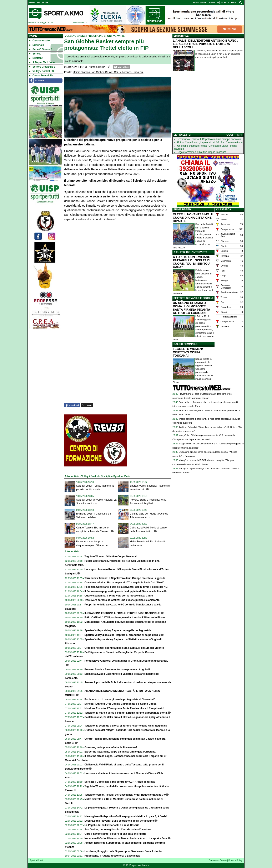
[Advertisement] (208, 103)
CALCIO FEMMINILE (185, 344)
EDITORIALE (181, 36)
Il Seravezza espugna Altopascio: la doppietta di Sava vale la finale (124, 591)
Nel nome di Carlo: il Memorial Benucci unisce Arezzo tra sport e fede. (126, 838)
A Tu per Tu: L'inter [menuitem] (42, 62)
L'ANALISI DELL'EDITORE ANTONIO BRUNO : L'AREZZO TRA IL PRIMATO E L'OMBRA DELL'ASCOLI (206, 44)
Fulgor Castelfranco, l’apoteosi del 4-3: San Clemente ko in (210, 143)
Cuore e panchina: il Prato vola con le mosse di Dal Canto (119, 596)
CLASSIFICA (224, 210)
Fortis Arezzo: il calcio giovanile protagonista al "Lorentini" (120, 699)
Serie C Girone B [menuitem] (41, 49)
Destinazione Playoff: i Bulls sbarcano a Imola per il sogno (119, 821)
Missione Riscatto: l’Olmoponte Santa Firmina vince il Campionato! (124, 708)
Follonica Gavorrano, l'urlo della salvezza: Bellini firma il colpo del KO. (126, 587)
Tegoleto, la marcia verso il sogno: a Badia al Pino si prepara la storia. (126, 713)
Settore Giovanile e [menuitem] (42, 67)
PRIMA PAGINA (183, 210)
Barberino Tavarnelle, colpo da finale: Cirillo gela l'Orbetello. (120, 752)
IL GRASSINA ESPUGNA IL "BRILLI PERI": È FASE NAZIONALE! (123, 613)
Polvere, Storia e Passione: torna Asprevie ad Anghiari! (117, 670)
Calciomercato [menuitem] (40, 41)
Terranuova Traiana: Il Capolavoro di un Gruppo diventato (209, 139)
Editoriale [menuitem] (37, 45)
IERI (240, 135)
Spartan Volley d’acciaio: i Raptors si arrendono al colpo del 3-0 (122, 635)
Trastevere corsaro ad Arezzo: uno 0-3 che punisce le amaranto (122, 600)
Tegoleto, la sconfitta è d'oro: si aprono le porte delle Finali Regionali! (126, 726)
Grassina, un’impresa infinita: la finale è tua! (111, 747)
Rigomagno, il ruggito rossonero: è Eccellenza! (113, 856)
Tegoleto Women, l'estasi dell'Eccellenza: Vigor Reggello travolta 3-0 (125, 795)
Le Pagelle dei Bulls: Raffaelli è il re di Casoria (112, 825)
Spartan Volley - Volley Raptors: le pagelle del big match (118, 630)
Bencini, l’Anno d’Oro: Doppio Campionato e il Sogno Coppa (120, 704)
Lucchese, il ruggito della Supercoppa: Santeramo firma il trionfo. (123, 851)
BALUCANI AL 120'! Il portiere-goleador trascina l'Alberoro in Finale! (125, 618)
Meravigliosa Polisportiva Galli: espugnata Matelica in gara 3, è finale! (126, 816)
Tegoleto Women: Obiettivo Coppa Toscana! (111, 557)
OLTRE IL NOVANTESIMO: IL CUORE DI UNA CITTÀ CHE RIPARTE (193, 218)
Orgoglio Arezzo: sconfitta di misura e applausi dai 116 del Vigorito (124, 648)
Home (33, 36)
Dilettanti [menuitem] (36, 58)
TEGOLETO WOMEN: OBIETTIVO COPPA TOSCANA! (188, 352)
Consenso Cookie (218, 860)
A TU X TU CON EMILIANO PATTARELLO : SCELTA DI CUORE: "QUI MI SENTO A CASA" (192, 262)
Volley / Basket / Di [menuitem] (42, 71)
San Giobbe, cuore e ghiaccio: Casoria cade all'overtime (118, 830)
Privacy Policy (235, 860)
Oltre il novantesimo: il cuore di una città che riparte (115, 834)
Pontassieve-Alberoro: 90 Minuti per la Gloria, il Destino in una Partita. (126, 661)
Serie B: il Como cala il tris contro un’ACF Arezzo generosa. (120, 782)
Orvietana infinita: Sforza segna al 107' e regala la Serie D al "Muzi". (125, 583)
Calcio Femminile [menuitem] (41, 76)
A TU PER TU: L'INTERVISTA (190, 252)
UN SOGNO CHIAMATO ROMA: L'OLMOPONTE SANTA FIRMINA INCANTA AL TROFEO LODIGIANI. (192, 308)
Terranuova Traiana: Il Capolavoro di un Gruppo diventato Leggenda (125, 578)
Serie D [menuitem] (35, 54)
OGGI (230, 135)
